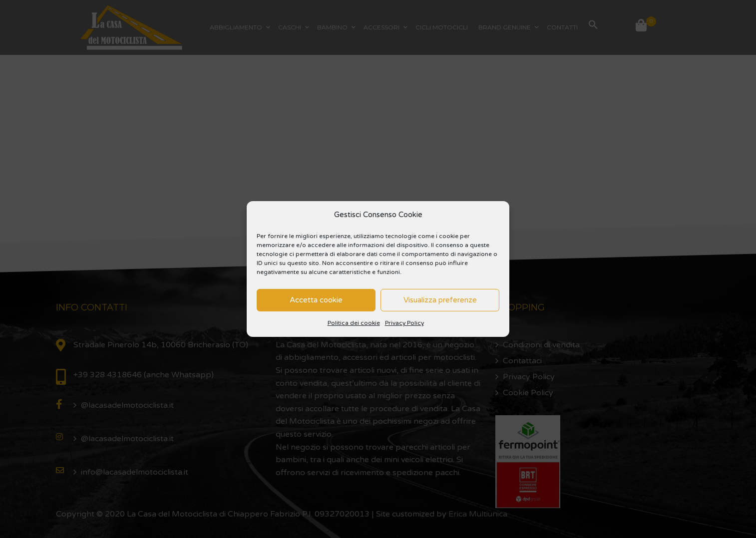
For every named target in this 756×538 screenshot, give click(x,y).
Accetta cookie (316, 300)
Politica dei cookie (354, 323)
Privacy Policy (404, 323)
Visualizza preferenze (440, 300)
